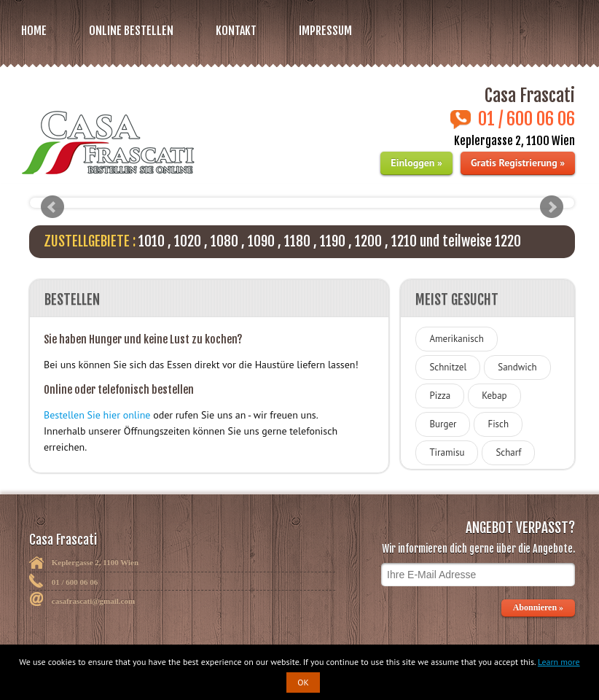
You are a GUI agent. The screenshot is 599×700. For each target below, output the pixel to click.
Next (552, 207)
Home (34, 31)
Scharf (508, 452)
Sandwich (517, 367)
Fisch (498, 424)
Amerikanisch (456, 339)
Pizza (440, 396)
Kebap (494, 396)
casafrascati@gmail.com (93, 601)
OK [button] (303, 682)
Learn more (559, 662)
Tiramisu (447, 452)
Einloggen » (416, 163)
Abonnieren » (538, 607)
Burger (443, 424)
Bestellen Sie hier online (97, 415)
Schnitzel (448, 367)
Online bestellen (131, 31)
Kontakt (236, 31)
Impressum (325, 31)
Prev (52, 207)
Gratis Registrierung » (518, 163)
